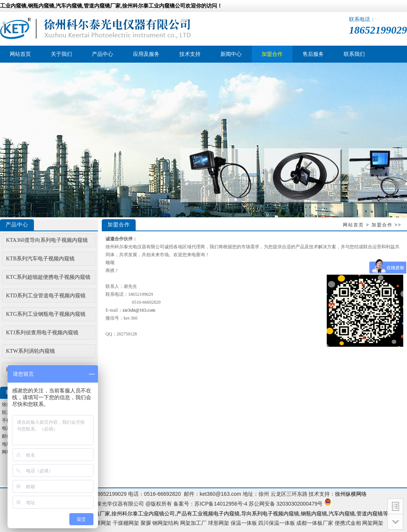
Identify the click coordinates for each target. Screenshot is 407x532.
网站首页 (353, 225)
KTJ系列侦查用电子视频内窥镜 (42, 333)
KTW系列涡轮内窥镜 (31, 351)
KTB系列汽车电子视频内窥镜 (40, 259)
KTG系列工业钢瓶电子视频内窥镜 (46, 314)
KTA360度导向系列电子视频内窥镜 (47, 240)
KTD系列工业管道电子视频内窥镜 (46, 296)
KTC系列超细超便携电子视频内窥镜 (48, 277)
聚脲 (146, 523)
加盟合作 (382, 225)
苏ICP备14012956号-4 (221, 504)
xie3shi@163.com (139, 310)
